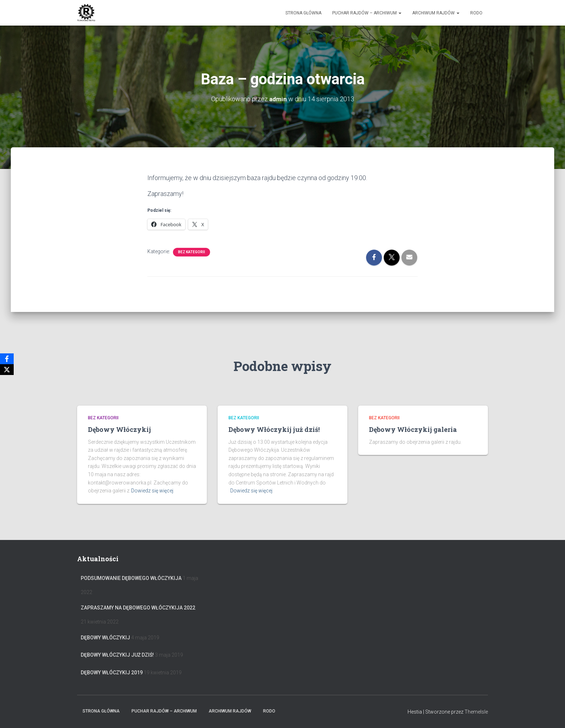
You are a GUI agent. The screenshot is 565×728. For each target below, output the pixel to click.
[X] (7, 370)
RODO (476, 13)
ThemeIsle (476, 712)
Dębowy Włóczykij (119, 429)
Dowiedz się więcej (152, 491)
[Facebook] (7, 359)
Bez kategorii (192, 252)
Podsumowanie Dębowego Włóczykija (131, 578)
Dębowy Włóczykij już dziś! (274, 429)
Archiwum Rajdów (436, 13)
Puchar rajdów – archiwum (367, 13)
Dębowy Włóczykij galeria (413, 429)
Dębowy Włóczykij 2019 (112, 673)
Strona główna (303, 13)
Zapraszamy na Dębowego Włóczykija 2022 (138, 608)
